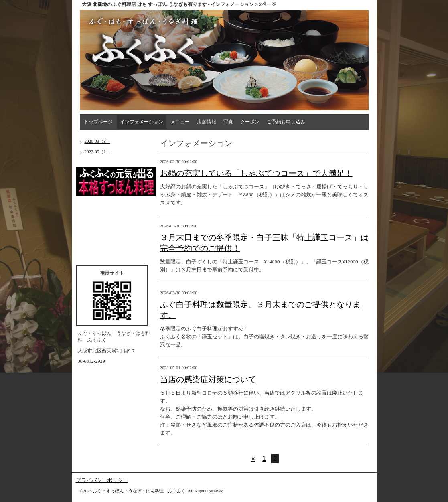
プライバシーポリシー (102, 480)
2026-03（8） (97, 141)
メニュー (180, 122)
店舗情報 (207, 122)
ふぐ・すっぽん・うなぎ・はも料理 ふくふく (139, 491)
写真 (228, 122)
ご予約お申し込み (286, 122)
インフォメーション (142, 122)
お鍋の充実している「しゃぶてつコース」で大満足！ (256, 173)
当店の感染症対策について (208, 379)
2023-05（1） (97, 152)
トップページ (98, 122)
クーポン (250, 122)
